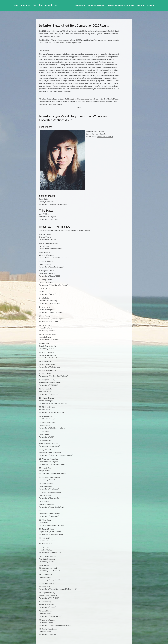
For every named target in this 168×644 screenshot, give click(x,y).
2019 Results (118, 54)
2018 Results (118, 58)
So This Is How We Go (84, 151)
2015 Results (118, 67)
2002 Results (118, 106)
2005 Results (118, 96)
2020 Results (118, 51)
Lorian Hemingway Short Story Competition (35, 5)
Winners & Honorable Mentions (121, 5)
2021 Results (118, 48)
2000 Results (118, 112)
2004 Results (118, 99)
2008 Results (118, 87)
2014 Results (118, 70)
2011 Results (118, 77)
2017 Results (118, 61)
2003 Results (118, 103)
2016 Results (118, 64)
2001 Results (118, 109)
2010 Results (118, 80)
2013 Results (118, 74)
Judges (141, 5)
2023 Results (118, 45)
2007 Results (118, 90)
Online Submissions (96, 5)
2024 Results (118, 42)
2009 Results (118, 83)
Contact (150, 5)
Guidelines (80, 5)
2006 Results (118, 93)
